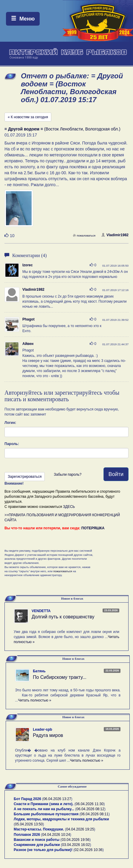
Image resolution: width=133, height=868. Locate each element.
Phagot (28, 319)
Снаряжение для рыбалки (37, 845)
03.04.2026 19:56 (76, 840)
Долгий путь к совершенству (63, 617)
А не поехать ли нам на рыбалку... (44, 809)
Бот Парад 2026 (27, 799)
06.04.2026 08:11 (95, 814)
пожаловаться (84, 235)
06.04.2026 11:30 (90, 804)
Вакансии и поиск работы (37, 840)
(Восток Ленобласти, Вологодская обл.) (62, 129)
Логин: (10, 423)
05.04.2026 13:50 (29, 824)
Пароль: (12, 444)
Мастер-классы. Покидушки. (39, 829)
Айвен (28, 344)
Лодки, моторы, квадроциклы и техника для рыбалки (61, 819)
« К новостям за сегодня (28, 117)
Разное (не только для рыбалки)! (43, 850)
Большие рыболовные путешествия (46, 814)
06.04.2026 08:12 (90, 809)
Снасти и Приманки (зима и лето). (44, 804)
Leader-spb (42, 729)
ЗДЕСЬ (69, 507)
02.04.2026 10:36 (88, 850)
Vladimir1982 (115, 235)
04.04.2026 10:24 (56, 835)
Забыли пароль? (68, 475)
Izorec (28, 265)
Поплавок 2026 (27, 835)
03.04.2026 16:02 (76, 845)
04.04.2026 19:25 (80, 829)
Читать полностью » (35, 700)
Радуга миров (48, 735)
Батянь (39, 671)
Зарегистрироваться (25, 477)
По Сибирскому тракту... (60, 677)
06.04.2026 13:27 (57, 799)
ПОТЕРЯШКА (93, 528)
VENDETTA (41, 611)
